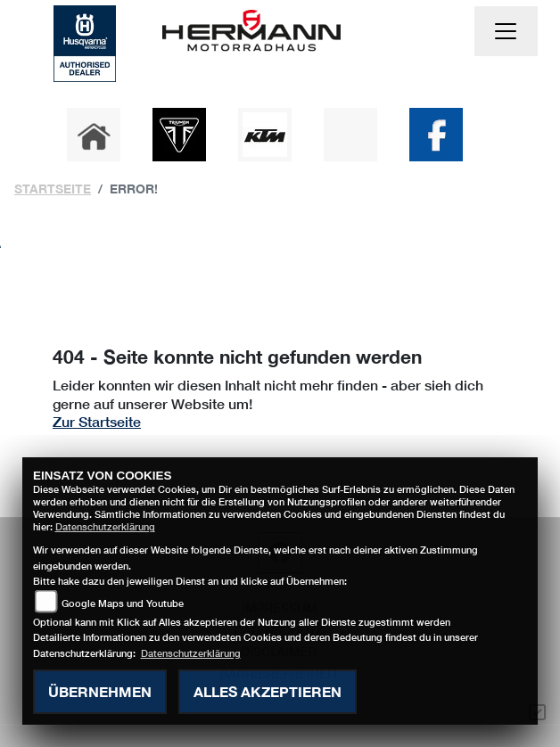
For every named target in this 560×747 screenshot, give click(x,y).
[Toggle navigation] (506, 31)
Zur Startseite (97, 421)
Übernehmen (100, 691)
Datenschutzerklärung (105, 526)
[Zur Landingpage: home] (94, 135)
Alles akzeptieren (268, 691)
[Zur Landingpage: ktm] (265, 135)
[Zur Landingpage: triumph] (179, 135)
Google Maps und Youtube (123, 603)
